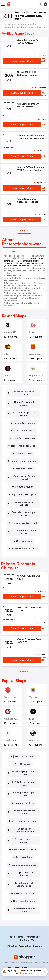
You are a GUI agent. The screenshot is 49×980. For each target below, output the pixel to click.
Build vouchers (24, 857)
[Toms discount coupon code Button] (23, 514)
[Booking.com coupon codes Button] (23, 794)
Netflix (8, 376)
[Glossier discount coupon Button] (23, 841)
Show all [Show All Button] (24, 231)
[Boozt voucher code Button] (23, 901)
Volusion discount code (24, 821)
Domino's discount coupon (24, 403)
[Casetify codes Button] (23, 453)
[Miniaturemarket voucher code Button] (23, 884)
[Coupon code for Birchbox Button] (23, 874)
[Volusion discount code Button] (23, 821)
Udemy (33, 332)
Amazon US (10, 332)
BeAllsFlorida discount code (24, 784)
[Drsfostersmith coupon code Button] (23, 532)
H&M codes (24, 764)
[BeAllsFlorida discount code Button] (23, 784)
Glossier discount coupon (24, 841)
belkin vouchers (24, 469)
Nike (32, 719)
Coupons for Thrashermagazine (24, 830)
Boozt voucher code (24, 901)
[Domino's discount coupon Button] (23, 403)
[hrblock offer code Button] (23, 893)
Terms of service (41, 963)
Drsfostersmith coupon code (24, 532)
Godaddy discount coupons (24, 393)
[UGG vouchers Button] (23, 541)
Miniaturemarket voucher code (24, 884)
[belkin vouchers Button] (23, 469)
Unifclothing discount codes (24, 910)
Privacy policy (26, 963)
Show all (24, 671)
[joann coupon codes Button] (23, 756)
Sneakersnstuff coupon (24, 549)
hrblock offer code (24, 893)
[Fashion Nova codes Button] (23, 423)
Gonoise (34, 740)
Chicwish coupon (24, 487)
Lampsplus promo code (24, 865)
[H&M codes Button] (23, 764)
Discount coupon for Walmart (24, 414)
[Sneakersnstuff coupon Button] (23, 549)
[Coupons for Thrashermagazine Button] (23, 830)
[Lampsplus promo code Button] (23, 865)
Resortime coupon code (24, 446)
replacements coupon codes (24, 812)
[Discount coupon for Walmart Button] (23, 414)
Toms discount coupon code (24, 514)
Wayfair (33, 697)
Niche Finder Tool (26, 940)
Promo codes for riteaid (24, 523)
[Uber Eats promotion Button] (23, 438)
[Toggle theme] (45, 4)
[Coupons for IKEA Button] (23, 803)
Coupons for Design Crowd (24, 478)
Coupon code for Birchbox (24, 874)
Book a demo (16, 937)
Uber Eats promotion (24, 438)
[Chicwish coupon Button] (23, 487)
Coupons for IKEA (24, 803)
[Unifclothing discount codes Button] (23, 910)
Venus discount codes (24, 850)
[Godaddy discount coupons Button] (23, 393)
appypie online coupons (24, 494)
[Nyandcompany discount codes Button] (23, 773)
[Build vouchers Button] (23, 857)
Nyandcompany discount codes (24, 773)
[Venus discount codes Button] (23, 850)
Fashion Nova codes (24, 423)
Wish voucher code (24, 431)
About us (12, 946)
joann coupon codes (24, 756)
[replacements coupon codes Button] (23, 812)
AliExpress (35, 354)
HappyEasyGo (37, 376)
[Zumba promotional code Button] (23, 461)
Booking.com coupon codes (24, 794)
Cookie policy (27, 973)
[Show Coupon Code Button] (22, 61)
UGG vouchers (24, 541)
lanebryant (10, 740)
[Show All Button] (24, 671)
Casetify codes (24, 453)
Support (37, 946)
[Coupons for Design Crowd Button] (23, 478)
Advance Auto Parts (15, 719)
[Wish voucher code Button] (23, 431)
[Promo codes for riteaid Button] (23, 523)
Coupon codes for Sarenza (24, 503)
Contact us (25, 946)
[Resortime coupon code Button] (23, 446)
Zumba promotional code (24, 461)
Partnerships (33, 937)
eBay (7, 354)
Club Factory (11, 697)
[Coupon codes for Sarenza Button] (23, 503)
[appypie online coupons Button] (23, 494)
